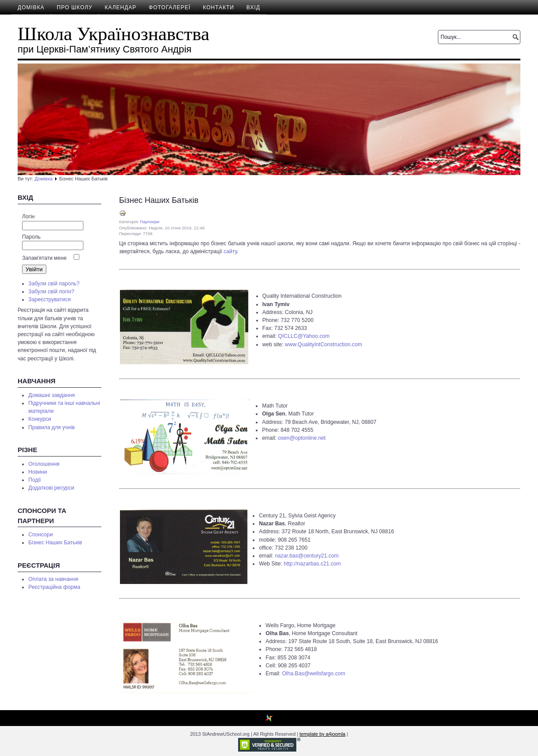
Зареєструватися (49, 299)
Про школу (75, 7)
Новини (37, 472)
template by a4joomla (322, 734)
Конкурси (40, 419)
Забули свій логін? (51, 292)
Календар (120, 7)
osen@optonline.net (302, 438)
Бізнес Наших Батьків (55, 543)
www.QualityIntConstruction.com (323, 344)
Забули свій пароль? (54, 284)
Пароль (31, 237)
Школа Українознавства (114, 34)
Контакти (219, 7)
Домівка (31, 7)
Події (34, 480)
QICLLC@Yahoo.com (304, 336)
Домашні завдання (51, 395)
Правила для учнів (51, 427)
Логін (28, 217)
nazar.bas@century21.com (307, 556)
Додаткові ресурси (51, 488)
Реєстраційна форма (54, 587)
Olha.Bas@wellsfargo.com (313, 674)
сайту (230, 251)
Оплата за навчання (53, 579)
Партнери (150, 222)
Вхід (253, 7)
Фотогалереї (170, 7)
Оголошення (44, 464)
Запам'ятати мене (44, 258)
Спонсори (40, 535)
